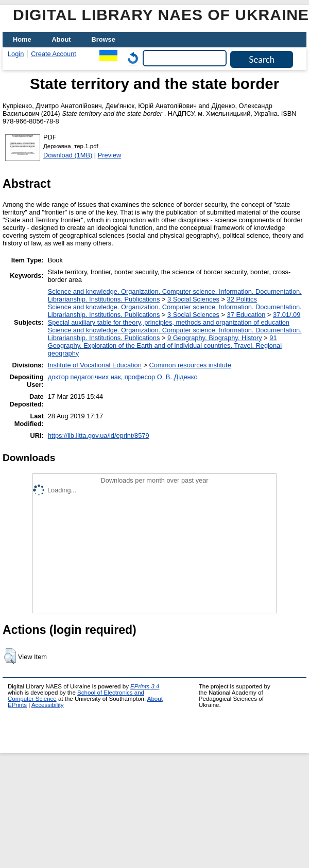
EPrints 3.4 (145, 686)
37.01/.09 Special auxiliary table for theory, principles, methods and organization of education (174, 318)
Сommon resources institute (190, 365)
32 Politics (242, 299)
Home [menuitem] (22, 39)
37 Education (246, 315)
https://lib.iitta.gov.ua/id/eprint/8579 (99, 436)
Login (16, 54)
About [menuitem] (62, 39)
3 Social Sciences (193, 299)
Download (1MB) (68, 155)
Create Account (54, 54)
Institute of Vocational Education (95, 365)
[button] (10, 656)
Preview (110, 155)
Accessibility (48, 705)
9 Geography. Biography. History (215, 338)
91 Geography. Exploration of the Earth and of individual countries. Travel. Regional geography (165, 346)
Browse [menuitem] (104, 39)
